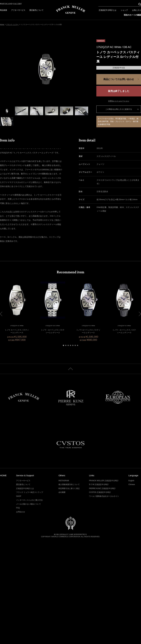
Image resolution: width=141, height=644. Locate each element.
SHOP (19, 496)
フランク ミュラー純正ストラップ (30, 492)
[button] (63, 345)
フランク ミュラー (12, 25)
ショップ (124, 10)
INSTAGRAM (64, 481)
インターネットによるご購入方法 (29, 500)
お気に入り (137, 10)
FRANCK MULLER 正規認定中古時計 (104, 481)
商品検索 (4, 10)
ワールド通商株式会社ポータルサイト (104, 496)
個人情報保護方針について (69, 484)
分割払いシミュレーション (119, 101)
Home (2, 25)
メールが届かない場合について (28, 504)
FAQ (18, 508)
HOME (3, 475)
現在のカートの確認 (132, 15)
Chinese (132, 484)
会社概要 (62, 492)
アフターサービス (18, 10)
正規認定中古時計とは (108, 10)
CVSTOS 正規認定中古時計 (100, 492)
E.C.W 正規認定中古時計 (99, 484)
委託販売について (36, 10)
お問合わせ (21, 512)
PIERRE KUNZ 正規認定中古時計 (102, 488)
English (131, 481)
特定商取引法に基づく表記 (69, 488)
